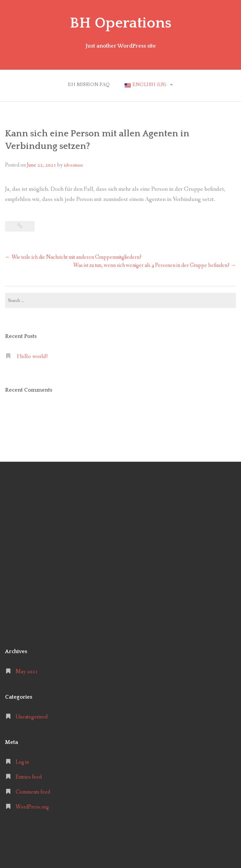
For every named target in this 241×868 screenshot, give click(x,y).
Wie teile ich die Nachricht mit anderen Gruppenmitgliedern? (73, 257)
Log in (22, 762)
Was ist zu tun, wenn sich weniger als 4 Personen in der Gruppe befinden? (155, 265)
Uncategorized (32, 717)
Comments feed (33, 792)
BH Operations (120, 23)
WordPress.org (32, 807)
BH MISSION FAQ (89, 85)
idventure (73, 165)
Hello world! (32, 356)
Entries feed (29, 777)
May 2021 (27, 671)
